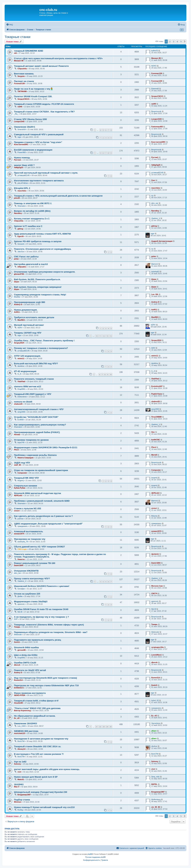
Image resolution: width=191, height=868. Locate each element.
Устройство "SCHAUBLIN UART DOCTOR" (36, 417)
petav (16, 259)
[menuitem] (10, 25)
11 (100, 336)
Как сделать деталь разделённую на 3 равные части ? (43, 516)
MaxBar (17, 297)
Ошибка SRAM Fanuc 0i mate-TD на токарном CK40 (41, 609)
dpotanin (155, 554)
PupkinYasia (157, 394)
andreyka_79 (23, 542)
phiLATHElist (23, 183)
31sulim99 (18, 703)
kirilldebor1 (19, 688)
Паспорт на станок (24, 81)
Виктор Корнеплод (22, 710)
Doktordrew (22, 397)
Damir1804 (19, 565)
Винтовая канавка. (24, 74)
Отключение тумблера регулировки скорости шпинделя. (45, 272)
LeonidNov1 (156, 655)
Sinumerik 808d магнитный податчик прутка (37, 493)
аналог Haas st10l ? (24, 165)
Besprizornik (156, 111)
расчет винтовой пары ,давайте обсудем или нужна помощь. (47, 769)
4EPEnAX (18, 495)
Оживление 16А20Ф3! (26, 723)
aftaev (154, 731)
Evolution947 (157, 386)
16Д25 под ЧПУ (22, 463)
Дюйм (20, 596)
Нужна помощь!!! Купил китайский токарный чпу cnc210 (44, 807)
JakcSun (21, 252)
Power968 (22, 152)
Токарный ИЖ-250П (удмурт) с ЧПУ (33, 394)
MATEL (154, 784)
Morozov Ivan (157, 586)
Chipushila (22, 69)
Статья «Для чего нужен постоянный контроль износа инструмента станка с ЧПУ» (58, 58)
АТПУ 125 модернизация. (27, 356)
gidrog (20, 229)
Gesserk (21, 244)
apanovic (21, 604)
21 (97, 727)
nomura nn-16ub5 (23, 402)
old (15, 53)
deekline (21, 366)
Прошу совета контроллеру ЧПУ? (32, 579)
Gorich (17, 642)
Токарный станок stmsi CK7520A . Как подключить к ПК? (44, 112)
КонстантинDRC (21, 144)
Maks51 (21, 779)
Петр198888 (156, 417)
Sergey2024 (19, 343)
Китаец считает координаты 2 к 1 (32, 219)
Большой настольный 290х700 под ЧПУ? (36, 364)
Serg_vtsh (155, 777)
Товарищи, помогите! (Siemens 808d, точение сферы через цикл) (49, 625)
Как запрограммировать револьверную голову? (40, 425)
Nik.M (20, 612)
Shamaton (22, 206)
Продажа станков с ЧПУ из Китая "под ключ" (38, 142)
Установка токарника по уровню (31, 440)
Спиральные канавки (26, 486)
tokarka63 (155, 272)
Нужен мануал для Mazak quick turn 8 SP (36, 777)
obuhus (154, 746)
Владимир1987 (24, 795)
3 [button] (174, 41)
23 (104, 727)
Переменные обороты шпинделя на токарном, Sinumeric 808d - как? (51, 632)
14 (111, 336)
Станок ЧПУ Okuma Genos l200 (30, 119)
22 (100, 727)
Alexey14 (21, 749)
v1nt (19, 772)
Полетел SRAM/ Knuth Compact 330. (33, 96)
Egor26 (21, 236)
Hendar (17, 434)
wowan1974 (19, 534)
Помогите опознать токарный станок (34, 379)
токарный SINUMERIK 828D (29, 51)
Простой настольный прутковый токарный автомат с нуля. (46, 173)
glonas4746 (19, 274)
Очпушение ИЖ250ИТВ (26, 571)
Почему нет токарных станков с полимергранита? (41, 348)
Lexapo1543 (19, 121)
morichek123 (20, 733)
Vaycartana (156, 723)
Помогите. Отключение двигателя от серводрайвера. (43, 249)
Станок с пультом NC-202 (28, 508)
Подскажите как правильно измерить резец (37, 640)
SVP (16, 619)
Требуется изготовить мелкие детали (34, 317)
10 (97, 336)
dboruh (17, 665)
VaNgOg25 (19, 167)
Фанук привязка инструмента (30, 693)
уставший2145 (23, 175)
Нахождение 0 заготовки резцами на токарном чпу (41, 739)
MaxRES (21, 320)
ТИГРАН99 (22, 91)
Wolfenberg (156, 799)
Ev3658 (21, 420)
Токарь (17, 627)
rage (19, 137)
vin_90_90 (156, 807)
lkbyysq (154, 516)
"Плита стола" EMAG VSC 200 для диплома (37, 708)
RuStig (20, 810)
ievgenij (21, 480)
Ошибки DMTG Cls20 (25, 663)
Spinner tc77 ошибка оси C (28, 226)
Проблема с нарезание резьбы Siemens (35, 455)
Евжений (155, 89)
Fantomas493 (157, 127)
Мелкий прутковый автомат (29, 325)
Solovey (17, 764)
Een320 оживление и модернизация (33, 150)
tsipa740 (21, 442)
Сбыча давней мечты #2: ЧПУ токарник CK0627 (39, 547)
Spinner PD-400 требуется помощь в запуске (38, 241)
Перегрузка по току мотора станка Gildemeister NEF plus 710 (46, 685)
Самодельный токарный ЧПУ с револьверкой (39, 134)
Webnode (18, 634)
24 (107, 727)
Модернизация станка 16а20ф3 (31, 602)
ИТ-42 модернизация (25, 371)
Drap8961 (21, 389)
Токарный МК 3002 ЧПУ (26, 478)
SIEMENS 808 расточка (26, 731)
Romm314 (18, 680)
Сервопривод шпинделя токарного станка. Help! (40, 295)
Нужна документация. (26, 310)
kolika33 (155, 51)
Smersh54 (22, 129)
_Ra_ (16, 114)
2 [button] (170, 41)
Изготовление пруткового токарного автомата (39, 181)
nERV (20, 328)
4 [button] (177, 41)
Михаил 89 (19, 61)
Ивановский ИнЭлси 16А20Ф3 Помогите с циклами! (42, 586)
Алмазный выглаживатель (29, 531)
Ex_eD (17, 718)
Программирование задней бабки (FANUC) (37, 432)
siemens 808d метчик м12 (28, 386)
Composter (22, 473)
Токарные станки (17, 37)
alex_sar (155, 203)
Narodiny (18, 213)
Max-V (17, 787)
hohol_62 (155, 700)
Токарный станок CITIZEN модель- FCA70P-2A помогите (44, 104)
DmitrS (154, 685)
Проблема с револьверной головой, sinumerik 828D (42, 501)
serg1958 (21, 412)
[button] (185, 41)
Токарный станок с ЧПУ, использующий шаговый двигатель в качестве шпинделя (58, 196)
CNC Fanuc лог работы (26, 257)
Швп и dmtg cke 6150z (26, 655)
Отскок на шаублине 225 (27, 594)
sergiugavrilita (157, 647)
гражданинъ (22, 526)
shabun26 (18, 404)
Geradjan (21, 589)
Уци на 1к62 (20, 762)
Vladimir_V (156, 218)
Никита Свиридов (25, 458)
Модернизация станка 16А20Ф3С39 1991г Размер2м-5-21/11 (46, 447)
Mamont (155, 264)
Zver (153, 180)
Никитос (21, 559)
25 (111, 727)
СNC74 (154, 593)
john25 (17, 198)
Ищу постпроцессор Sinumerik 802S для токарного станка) (45, 678)
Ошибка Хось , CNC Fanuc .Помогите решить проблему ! (44, 341)
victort (17, 511)
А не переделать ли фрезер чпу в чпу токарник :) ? (41, 617)
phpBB (90, 854)
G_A (19, 374)
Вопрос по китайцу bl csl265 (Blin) (32, 211)
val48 (20, 107)
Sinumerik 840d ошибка (26, 647)
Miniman (18, 802)
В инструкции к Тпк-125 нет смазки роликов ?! (39, 754)
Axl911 (17, 312)
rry (152, 196)
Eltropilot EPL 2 (22, 188)
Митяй (154, 455)
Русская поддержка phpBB (95, 857)
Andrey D (18, 304)
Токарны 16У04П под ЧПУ (28, 333)
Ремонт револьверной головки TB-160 (35, 563)
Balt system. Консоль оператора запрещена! (38, 287)
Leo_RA (155, 294)
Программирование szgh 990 (29, 302)
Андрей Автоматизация (162, 241)
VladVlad (21, 381)
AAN (153, 348)
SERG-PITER (20, 695)
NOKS (154, 66)
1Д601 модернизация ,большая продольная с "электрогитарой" (48, 524)
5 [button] (181, 41)
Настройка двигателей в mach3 (31, 264)
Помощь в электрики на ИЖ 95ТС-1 (33, 203)
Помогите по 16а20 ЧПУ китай (30, 670)
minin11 (21, 358)
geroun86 (22, 650)
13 (107, 336)
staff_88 (17, 465)
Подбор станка (22, 800)
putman (21, 519)
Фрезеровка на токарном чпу (30, 539)
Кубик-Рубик (20, 488)
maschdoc (22, 191)
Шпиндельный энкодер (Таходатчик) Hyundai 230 (41, 792)
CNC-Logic (22, 549)
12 (104, 336)
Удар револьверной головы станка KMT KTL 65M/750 (42, 234)
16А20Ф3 (19, 784)
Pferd (16, 450)
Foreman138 (157, 73)
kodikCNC (156, 440)
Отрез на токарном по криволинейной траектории (41, 470)
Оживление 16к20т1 (25, 127)
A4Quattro (22, 267)
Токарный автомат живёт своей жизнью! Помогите (41, 66)
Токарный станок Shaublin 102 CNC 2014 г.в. (38, 746)
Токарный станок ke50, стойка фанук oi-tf (36, 701)
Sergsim (21, 76)
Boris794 (21, 741)
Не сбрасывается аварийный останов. (35, 716)
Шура (16, 282)
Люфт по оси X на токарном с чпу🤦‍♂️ (33, 89)
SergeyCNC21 (23, 99)
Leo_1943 (22, 726)
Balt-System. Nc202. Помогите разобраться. (37, 279)
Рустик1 (18, 160)
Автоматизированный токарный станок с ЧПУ (39, 409)
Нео (153, 432)
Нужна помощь (22, 158)
